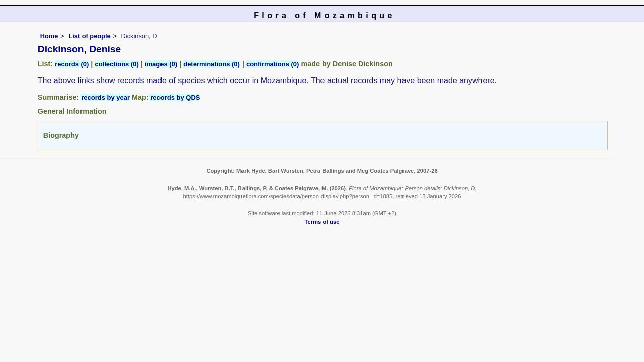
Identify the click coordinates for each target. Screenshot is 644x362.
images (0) (161, 64)
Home (49, 36)
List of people (89, 36)
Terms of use (322, 222)
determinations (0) (212, 64)
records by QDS (175, 97)
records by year (105, 97)
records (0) (72, 64)
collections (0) (116, 64)
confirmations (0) (272, 64)
